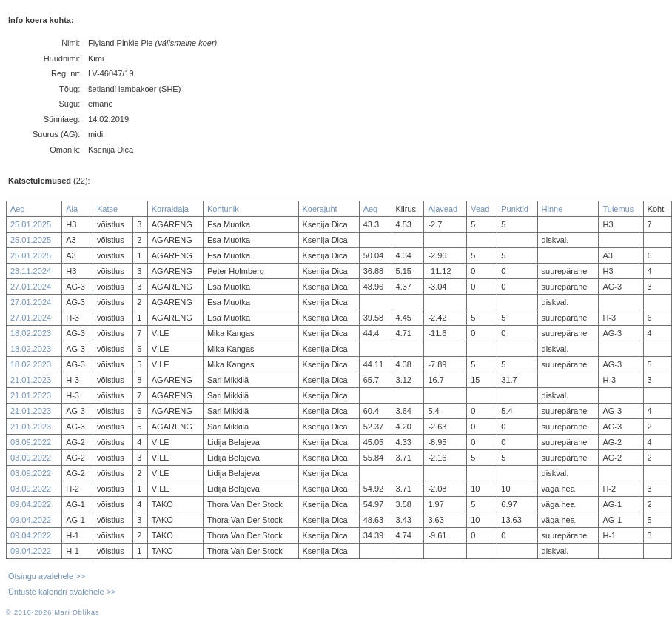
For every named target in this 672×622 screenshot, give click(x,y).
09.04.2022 (31, 504)
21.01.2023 (31, 380)
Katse (107, 209)
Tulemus (618, 209)
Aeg (18, 209)
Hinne (552, 209)
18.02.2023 (31, 333)
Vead (480, 209)
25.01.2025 (31, 224)
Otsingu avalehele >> (47, 576)
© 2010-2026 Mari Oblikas (53, 612)
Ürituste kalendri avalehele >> (62, 592)
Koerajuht (320, 209)
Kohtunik (223, 209)
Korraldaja (170, 209)
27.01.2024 (31, 287)
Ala (72, 209)
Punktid (515, 209)
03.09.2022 (31, 442)
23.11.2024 (31, 271)
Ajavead (443, 209)
